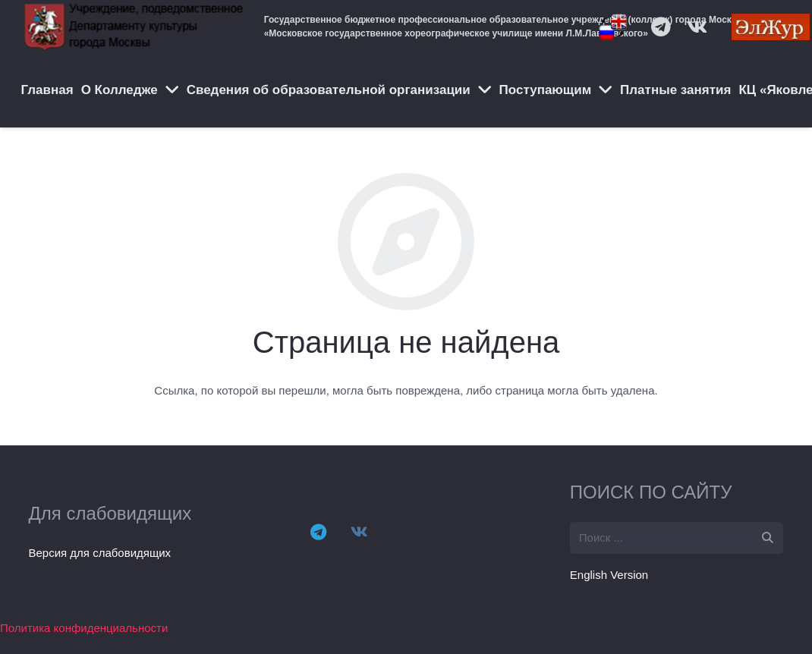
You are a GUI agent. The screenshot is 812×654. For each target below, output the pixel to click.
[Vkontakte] (359, 532)
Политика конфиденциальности (84, 628)
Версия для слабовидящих (100, 553)
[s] (677, 538)
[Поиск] (767, 538)
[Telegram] (318, 532)
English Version (609, 575)
